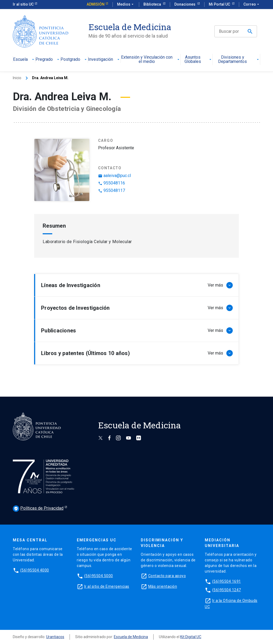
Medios (126, 5)
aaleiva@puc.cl (115, 176)
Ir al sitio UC (23, 4)
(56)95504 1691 (227, 581)
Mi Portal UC (220, 4)
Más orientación (163, 586)
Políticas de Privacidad (38, 509)
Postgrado (74, 60)
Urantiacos (55, 637)
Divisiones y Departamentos (239, 60)
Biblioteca (153, 4)
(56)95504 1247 (227, 590)
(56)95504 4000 (35, 570)
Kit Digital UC (191, 637)
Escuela (24, 60)
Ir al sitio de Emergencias (107, 586)
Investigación (104, 60)
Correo (252, 5)
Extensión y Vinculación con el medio (151, 60)
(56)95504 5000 (99, 576)
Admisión (96, 4)
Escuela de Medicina (131, 637)
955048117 (112, 190)
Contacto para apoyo (167, 576)
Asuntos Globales (198, 60)
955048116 (112, 183)
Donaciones (185, 4)
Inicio (17, 78)
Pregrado (48, 60)
